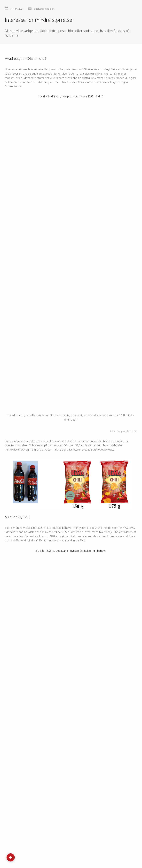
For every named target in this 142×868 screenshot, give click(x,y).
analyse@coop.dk (44, 9)
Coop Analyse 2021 (127, 431)
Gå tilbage (11, 856)
